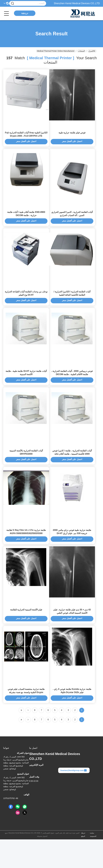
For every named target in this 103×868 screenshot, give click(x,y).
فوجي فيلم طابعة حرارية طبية (72, 136)
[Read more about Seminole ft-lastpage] (21, 748)
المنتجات (81, 51)
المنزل (92, 51)
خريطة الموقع (83, 863)
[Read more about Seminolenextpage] (28, 748)
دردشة (25, 13)
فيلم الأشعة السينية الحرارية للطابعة (26, 635)
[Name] (12, 3)
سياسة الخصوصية (93, 863)
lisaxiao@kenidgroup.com (74, 799)
